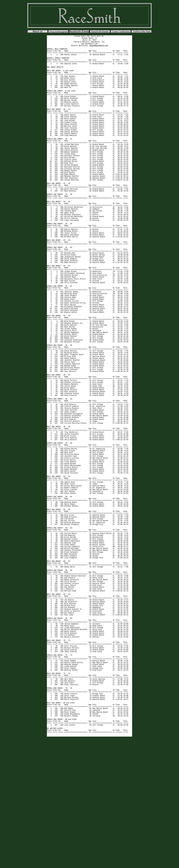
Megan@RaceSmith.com (99, 48)
